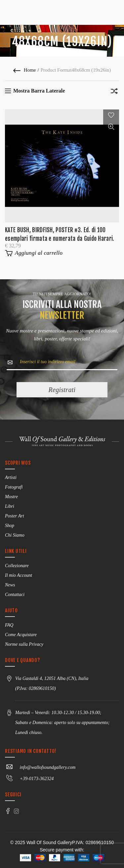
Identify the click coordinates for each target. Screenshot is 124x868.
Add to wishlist (111, 115)
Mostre (11, 497)
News (10, 585)
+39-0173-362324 (29, 779)
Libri (10, 506)
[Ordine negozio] (114, 92)
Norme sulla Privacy (24, 644)
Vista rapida (111, 127)
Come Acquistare (21, 635)
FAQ (9, 625)
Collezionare (17, 566)
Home (30, 70)
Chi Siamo (15, 535)
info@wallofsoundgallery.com (40, 767)
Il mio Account (19, 575)
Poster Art (15, 516)
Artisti (11, 477)
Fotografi (14, 487)
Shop (10, 526)
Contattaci (15, 595)
